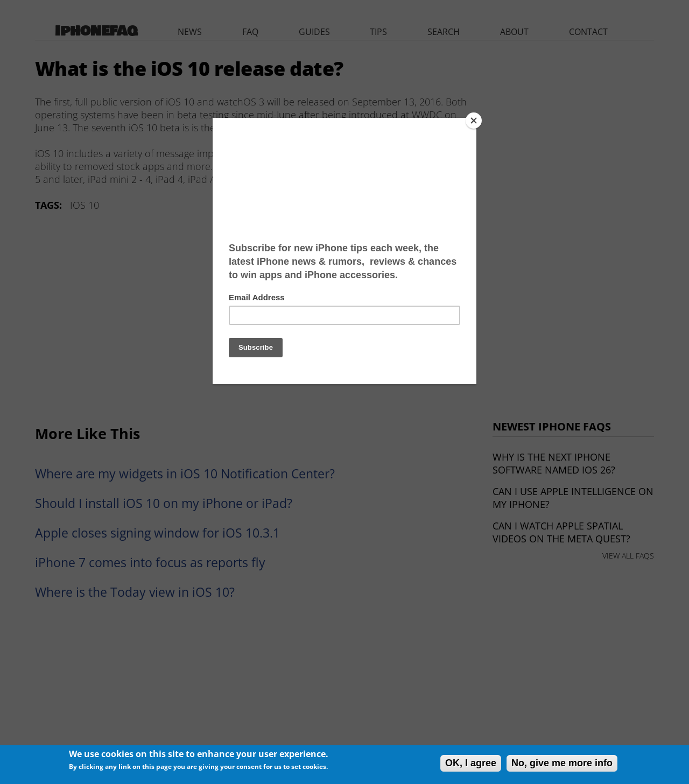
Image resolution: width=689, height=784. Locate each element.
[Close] (474, 121)
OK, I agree (471, 763)
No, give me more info (562, 763)
